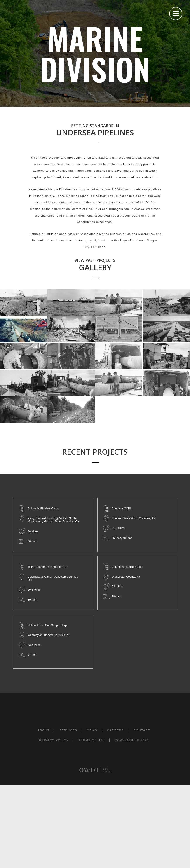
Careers (115, 730)
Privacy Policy (54, 740)
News (92, 730)
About (44, 730)
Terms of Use (92, 740)
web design (108, 770)
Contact (142, 730)
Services (68, 730)
